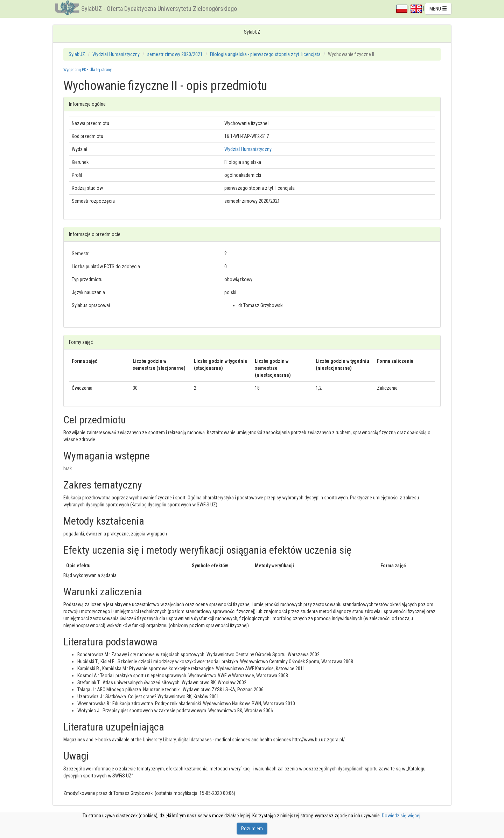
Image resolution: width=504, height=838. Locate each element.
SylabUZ (77, 54)
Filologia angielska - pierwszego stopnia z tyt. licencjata (265, 54)
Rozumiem (252, 829)
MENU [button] (438, 9)
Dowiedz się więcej (401, 816)
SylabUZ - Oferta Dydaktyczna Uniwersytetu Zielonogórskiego (159, 9)
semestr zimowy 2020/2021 (175, 54)
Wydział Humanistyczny (116, 54)
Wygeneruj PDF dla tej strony (87, 70)
